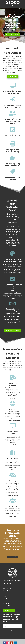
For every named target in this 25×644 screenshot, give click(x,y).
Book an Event (6, 594)
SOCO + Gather (7, 606)
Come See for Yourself (13, 330)
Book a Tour (6, 586)
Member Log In (9, 610)
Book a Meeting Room (7, 591)
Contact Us (6, 599)
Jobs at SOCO (6, 597)
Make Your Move (12, 34)
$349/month (12, 77)
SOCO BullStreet (7, 601)
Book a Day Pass (7, 588)
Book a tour (12, 557)
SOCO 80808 (6, 603)
